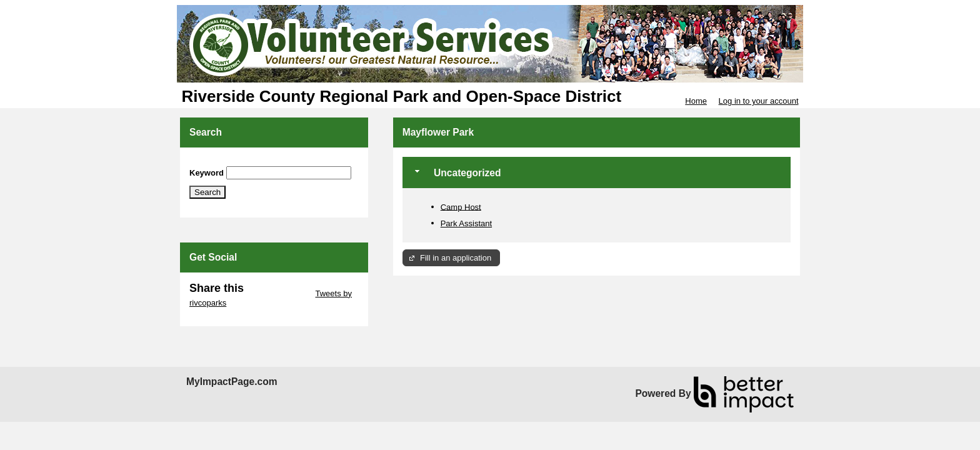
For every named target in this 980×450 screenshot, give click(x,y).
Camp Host (461, 207)
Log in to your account (759, 101)
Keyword (207, 173)
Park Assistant (466, 223)
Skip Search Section (226, 162)
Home (696, 101)
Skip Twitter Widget (278, 293)
